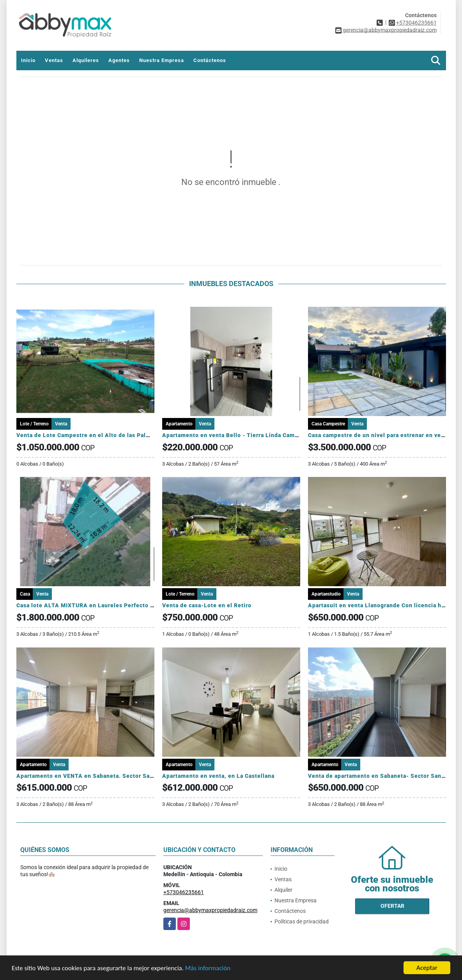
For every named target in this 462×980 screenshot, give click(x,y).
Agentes (119, 60)
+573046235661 (416, 23)
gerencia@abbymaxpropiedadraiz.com (210, 910)
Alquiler (283, 890)
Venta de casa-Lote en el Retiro (207, 605)
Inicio (28, 60)
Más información (208, 968)
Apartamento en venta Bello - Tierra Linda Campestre (238, 435)
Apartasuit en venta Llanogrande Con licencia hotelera (385, 605)
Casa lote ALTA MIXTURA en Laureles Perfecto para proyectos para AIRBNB (123, 605)
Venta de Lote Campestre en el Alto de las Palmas (87, 435)
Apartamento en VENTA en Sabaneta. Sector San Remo (94, 776)
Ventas (54, 60)
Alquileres (86, 60)
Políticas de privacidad (302, 921)
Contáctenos (210, 60)
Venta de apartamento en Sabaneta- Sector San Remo (383, 776)
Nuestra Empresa (162, 60)
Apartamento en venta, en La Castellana (218, 776)
